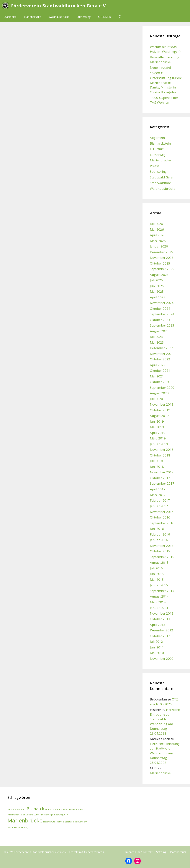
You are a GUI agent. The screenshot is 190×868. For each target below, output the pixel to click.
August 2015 (159, 562)
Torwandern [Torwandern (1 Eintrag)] (81, 822)
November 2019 (162, 404)
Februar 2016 (160, 534)
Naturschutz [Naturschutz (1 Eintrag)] (49, 822)
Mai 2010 (157, 653)
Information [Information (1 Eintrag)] (13, 815)
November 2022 (162, 354)
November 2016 (162, 512)
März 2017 (158, 495)
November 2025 (162, 258)
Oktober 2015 (160, 551)
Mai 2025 (157, 291)
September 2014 (162, 591)
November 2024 (162, 303)
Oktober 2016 (160, 517)
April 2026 (158, 235)
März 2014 (158, 602)
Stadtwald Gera (161, 177)
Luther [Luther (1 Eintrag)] (37, 815)
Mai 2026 (157, 229)
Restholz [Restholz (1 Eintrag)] (60, 822)
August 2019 (159, 416)
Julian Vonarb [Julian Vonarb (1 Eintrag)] (27, 815)
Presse (155, 166)
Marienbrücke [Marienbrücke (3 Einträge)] (25, 820)
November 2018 (162, 450)
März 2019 (158, 438)
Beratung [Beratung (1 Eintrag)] (22, 810)
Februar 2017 (160, 500)
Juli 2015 (156, 568)
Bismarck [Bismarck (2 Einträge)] (35, 809)
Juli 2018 (156, 461)
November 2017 (162, 472)
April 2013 (158, 625)
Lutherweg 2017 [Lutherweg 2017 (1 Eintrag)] (60, 815)
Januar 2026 (159, 246)
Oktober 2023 (160, 320)
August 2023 (159, 331)
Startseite (10, 17)
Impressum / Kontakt (139, 852)
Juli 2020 (156, 399)
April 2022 (158, 365)
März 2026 (158, 241)
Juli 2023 (156, 337)
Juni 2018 (157, 467)
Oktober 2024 (160, 308)
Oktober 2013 (160, 619)
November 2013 (162, 613)
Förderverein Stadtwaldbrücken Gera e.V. (59, 6)
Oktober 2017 (160, 478)
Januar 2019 (159, 444)
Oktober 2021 (160, 371)
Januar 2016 (159, 540)
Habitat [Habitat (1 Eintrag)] (76, 810)
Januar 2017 (159, 506)
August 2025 (159, 275)
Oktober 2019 (160, 410)
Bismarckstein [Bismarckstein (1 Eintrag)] (52, 810)
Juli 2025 (156, 280)
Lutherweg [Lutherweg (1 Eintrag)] (46, 815)
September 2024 (162, 314)
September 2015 (162, 557)
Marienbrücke (33, 17)
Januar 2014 (159, 608)
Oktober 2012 (160, 636)
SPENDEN (105, 17)
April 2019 (158, 433)
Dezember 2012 (162, 630)
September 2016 (162, 523)
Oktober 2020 (160, 382)
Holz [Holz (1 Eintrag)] (82, 810)
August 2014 (159, 596)
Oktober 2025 (160, 263)
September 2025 (162, 269)
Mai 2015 (157, 579)
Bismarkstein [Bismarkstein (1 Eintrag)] (65, 810)
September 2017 (162, 483)
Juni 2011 (157, 647)
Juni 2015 (157, 574)
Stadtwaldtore (160, 183)
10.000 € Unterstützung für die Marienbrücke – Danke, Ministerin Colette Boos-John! (166, 83)
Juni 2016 (157, 529)
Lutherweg (84, 17)
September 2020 (162, 388)
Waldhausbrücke (59, 17)
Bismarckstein (160, 143)
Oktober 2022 (160, 359)
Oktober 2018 (160, 455)
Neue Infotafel (160, 67)
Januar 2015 (159, 585)
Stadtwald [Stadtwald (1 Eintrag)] (70, 822)
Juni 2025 (157, 286)
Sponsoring (158, 172)
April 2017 (158, 489)
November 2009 (162, 659)
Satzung (161, 852)
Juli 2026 (156, 224)
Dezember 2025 (162, 252)
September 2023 (162, 325)
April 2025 (158, 297)
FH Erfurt (157, 149)
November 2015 (162, 546)
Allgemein (157, 138)
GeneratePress (94, 852)
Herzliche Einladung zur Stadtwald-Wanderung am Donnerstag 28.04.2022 (165, 753)
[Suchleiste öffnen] (120, 17)
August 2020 (159, 393)
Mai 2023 (157, 342)
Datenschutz (178, 852)
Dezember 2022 (162, 348)
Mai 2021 (157, 376)
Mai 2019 (157, 427)
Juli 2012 (156, 642)
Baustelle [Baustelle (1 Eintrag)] (12, 810)
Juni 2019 (157, 421)
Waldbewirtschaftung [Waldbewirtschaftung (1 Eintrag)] (18, 827)
